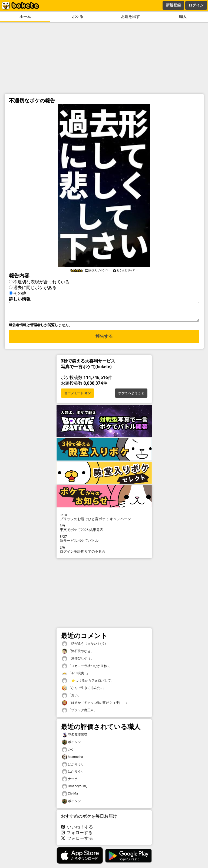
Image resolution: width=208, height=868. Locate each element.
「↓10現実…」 (76, 677)
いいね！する (77, 830)
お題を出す (130, 17)
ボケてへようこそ (131, 396)
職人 (183, 17)
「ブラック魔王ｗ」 (80, 713)
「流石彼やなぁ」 (78, 654)
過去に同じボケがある (35, 288)
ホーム (25, 17)
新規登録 (173, 5)
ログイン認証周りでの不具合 (104, 553)
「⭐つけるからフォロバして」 (88, 684)
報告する (104, 340)
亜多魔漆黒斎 (75, 738)
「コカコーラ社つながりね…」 (87, 669)
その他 (20, 293)
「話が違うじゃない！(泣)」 (85, 647)
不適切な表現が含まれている (41, 282)
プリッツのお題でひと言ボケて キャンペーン (104, 520)
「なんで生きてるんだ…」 (84, 691)
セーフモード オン (77, 396)
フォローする (77, 836)
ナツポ (70, 782)
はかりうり (73, 768)
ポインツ (71, 745)
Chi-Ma (70, 797)
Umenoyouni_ (75, 790)
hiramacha (73, 760)
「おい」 (71, 699)
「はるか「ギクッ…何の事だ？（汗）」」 (95, 706)
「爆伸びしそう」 (78, 662)
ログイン (196, 5)
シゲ (68, 753)
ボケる (78, 17)
